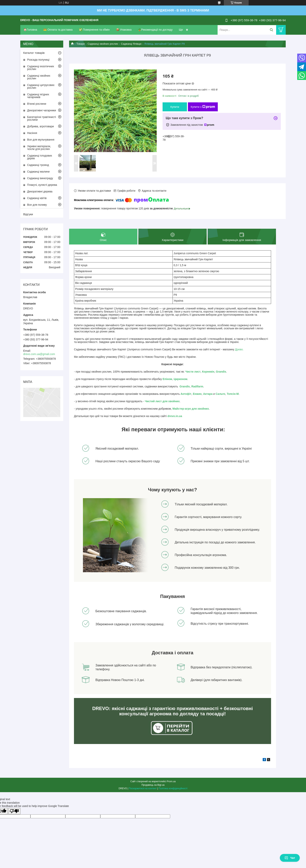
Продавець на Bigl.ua (153, 785)
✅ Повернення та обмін (94, 30)
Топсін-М (233, 394)
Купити (175, 107)
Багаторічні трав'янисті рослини (42, 118)
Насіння (32, 133)
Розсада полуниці (38, 60)
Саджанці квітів (37, 198)
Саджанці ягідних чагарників (38, 96)
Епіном (167, 379)
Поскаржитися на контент (143, 788)
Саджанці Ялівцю (131, 44)
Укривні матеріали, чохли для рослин (39, 148)
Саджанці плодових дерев (40, 157)
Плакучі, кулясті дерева (42, 185)
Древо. (239, 349)
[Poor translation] (14, 811)
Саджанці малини (38, 172)
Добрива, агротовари (40, 126)
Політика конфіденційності (173, 788)
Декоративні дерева (40, 191)
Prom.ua (171, 781)
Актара (208, 394)
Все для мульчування (41, 140)
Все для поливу (37, 205)
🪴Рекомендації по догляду (155, 30)
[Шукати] (271, 30)
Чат (290, 858)
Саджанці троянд (38, 165)
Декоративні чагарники (42, 110)
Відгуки (28, 214)
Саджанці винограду (40, 178)
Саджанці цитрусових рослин (41, 86)
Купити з (203, 107)
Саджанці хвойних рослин (103, 44)
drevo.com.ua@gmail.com (39, 354)
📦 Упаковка (124, 30)
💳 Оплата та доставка (58, 30)
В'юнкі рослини (37, 104)
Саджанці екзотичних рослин (41, 68)
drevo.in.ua (175, 416)
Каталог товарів (34, 53)
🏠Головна (30, 30)
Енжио (197, 394)
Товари (81, 44)
